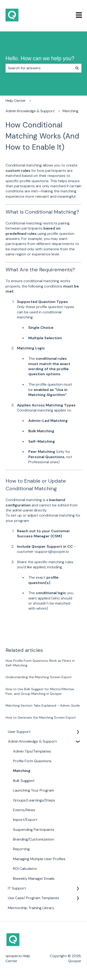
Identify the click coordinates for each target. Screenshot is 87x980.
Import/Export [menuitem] (25, 820)
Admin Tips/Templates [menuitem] (32, 751)
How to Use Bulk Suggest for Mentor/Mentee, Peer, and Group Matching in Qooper (40, 691)
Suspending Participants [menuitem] (34, 830)
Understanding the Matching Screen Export (39, 677)
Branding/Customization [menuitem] (34, 839)
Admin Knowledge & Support (30, 111)
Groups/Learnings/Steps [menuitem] (34, 800)
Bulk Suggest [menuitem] (24, 781)
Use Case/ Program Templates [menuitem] (34, 898)
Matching (71, 111)
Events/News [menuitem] (24, 810)
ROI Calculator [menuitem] (25, 869)
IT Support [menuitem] (17, 888)
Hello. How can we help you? (40, 58)
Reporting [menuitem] (21, 849)
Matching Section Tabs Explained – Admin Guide (43, 705)
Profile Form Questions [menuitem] (32, 761)
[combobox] (39, 68)
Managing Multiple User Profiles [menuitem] (39, 859)
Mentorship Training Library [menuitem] (31, 908)
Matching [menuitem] (22, 771)
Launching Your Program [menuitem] (34, 790)
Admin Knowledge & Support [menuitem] (32, 741)
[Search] (77, 68)
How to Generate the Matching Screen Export (41, 717)
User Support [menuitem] (19, 732)
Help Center (16, 101)
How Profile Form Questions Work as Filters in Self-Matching (40, 663)
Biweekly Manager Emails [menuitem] (34, 879)
